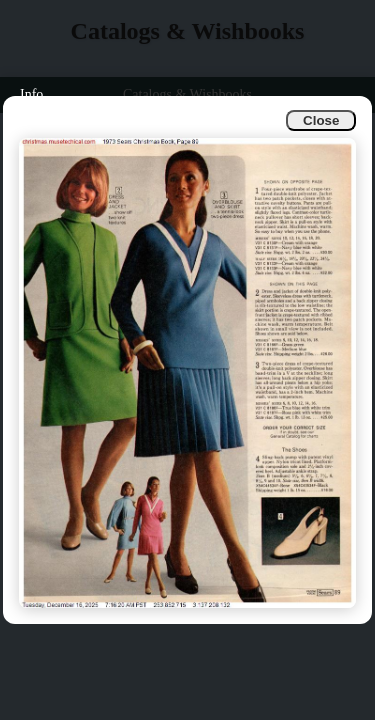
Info (31, 94)
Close (321, 120)
